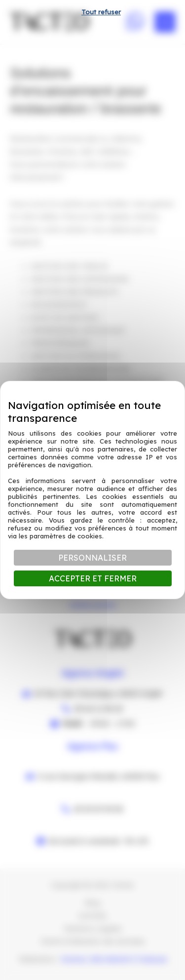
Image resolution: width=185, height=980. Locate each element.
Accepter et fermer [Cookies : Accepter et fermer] (93, 578)
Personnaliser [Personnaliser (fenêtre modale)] (92, 558)
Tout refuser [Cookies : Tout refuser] (101, 12)
